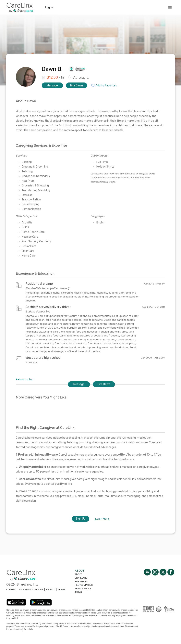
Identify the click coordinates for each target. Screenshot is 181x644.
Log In (49, 7)
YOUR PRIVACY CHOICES (31, 590)
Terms (78, 592)
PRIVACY (50, 590)
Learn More (102, 519)
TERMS (61, 590)
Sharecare (81, 578)
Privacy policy (83, 589)
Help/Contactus (84, 585)
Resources (81, 581)
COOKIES (11, 590)
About (78, 574)
